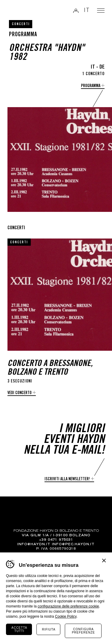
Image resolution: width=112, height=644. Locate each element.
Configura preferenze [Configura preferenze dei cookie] (83, 631)
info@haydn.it (34, 545)
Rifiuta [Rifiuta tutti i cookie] (49, 629)
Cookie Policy (66, 616)
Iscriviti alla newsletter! (67, 479)
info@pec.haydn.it (73, 545)
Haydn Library (20, 11)
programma (91, 86)
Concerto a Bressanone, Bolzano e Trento (50, 368)
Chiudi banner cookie (104, 561)
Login (76, 11)
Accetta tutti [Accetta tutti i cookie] (19, 629)
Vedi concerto (20, 393)
